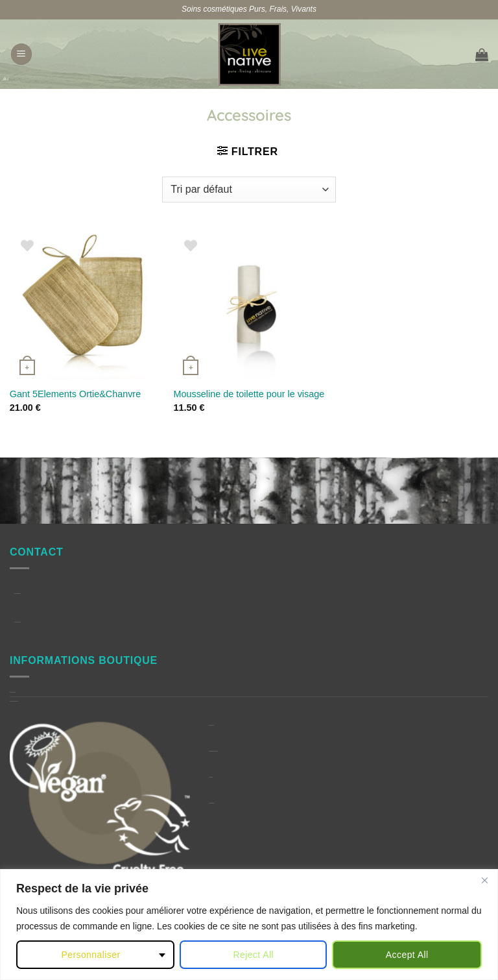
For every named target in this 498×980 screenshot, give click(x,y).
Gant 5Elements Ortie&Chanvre (75, 394)
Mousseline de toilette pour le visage (249, 394)
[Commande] (249, 190)
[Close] (484, 880)
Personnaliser (90, 955)
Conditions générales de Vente (14, 701)
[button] (21, 54)
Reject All (253, 955)
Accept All (407, 955)
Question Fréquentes (13, 692)
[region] (249, 925)
